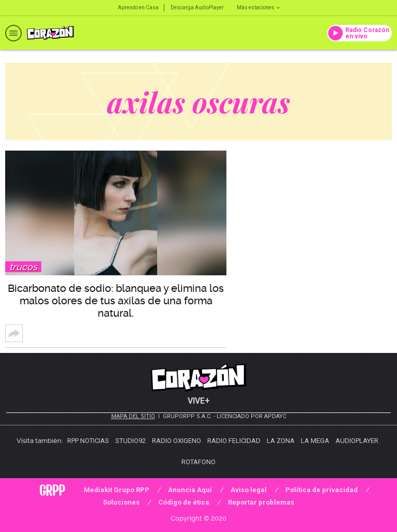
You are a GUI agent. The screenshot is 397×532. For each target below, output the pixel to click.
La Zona (281, 441)
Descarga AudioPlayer (197, 8)
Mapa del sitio (133, 416)
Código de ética (184, 502)
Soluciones (121, 502)
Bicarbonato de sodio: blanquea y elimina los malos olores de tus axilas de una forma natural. (116, 301)
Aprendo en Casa (138, 8)
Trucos (23, 267)
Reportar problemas (261, 502)
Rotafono (198, 462)
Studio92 (131, 441)
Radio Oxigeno (177, 441)
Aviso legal (249, 490)
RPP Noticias (88, 441)
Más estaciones (258, 8)
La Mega (315, 441)
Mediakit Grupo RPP (117, 490)
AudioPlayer (357, 441)
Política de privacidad (322, 490)
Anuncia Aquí (190, 490)
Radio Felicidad (234, 441)
